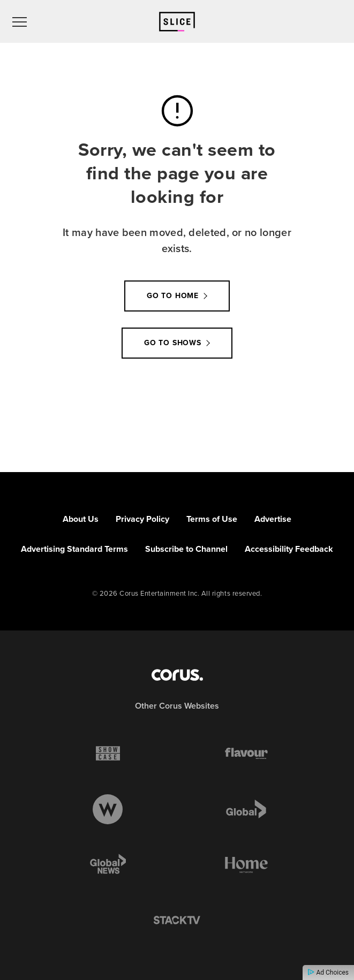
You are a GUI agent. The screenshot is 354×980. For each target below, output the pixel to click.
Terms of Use (212, 519)
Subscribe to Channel (186, 549)
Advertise (273, 519)
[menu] (20, 21)
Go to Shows (173, 343)
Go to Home (173, 296)
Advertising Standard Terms (74, 549)
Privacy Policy (142, 519)
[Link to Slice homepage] (177, 22)
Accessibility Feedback (289, 549)
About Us (81, 519)
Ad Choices (328, 973)
